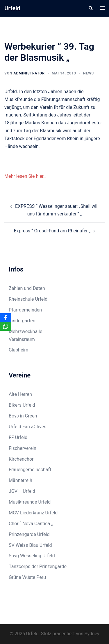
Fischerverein (23, 448)
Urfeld (12, 8)
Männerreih (20, 480)
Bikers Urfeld (22, 405)
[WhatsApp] (6, 326)
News (89, 73)
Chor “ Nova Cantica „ (31, 524)
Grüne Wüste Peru (27, 577)
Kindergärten (22, 321)
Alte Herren (20, 394)
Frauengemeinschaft (30, 470)
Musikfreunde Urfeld (30, 502)
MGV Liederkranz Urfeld (33, 513)
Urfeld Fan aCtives (27, 427)
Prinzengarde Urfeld (29, 534)
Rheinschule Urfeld (28, 299)
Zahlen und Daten (27, 288)
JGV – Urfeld (22, 491)
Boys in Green (23, 416)
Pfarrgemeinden (25, 310)
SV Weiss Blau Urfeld (30, 545)
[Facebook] (6, 318)
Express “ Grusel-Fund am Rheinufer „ (52, 231)
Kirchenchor (21, 459)
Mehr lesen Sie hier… (25, 176)
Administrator (29, 73)
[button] (90, 8)
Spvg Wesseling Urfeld (32, 556)
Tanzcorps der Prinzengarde (38, 566)
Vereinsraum (22, 339)
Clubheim (18, 350)
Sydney (92, 634)
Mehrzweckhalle (25, 331)
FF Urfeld (18, 437)
